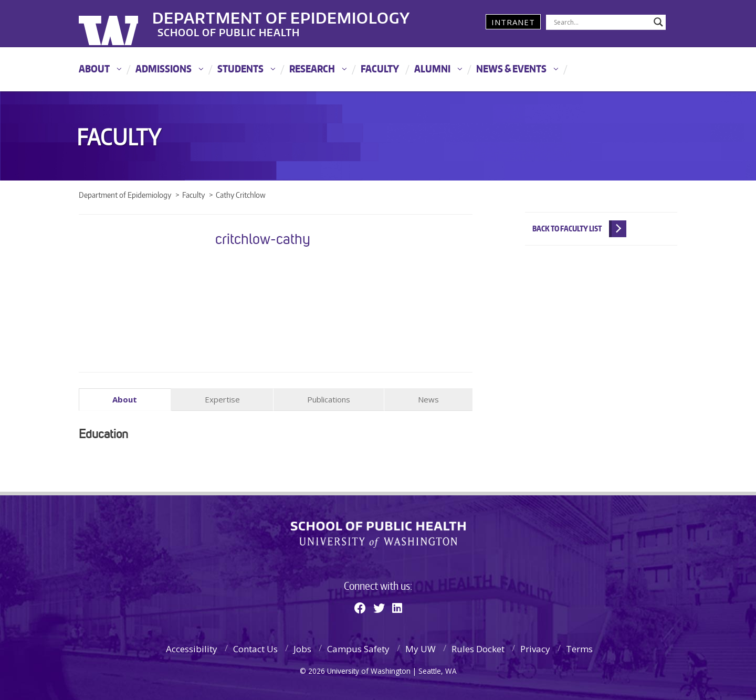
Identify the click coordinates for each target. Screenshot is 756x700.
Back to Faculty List (567, 229)
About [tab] (125, 399)
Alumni (432, 68)
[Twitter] (379, 607)
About (94, 68)
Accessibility (192, 649)
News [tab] (428, 399)
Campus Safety (358, 649)
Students (240, 68)
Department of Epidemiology (296, 15)
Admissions (164, 68)
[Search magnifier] (658, 22)
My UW (421, 649)
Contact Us (255, 649)
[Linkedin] (397, 607)
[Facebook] (360, 607)
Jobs (302, 649)
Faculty (380, 68)
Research (312, 68)
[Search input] (601, 22)
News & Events (511, 68)
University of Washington (122, 24)
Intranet (513, 22)
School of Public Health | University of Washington (378, 535)
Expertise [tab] (222, 399)
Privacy (535, 649)
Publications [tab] (329, 399)
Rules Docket (478, 649)
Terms (579, 649)
